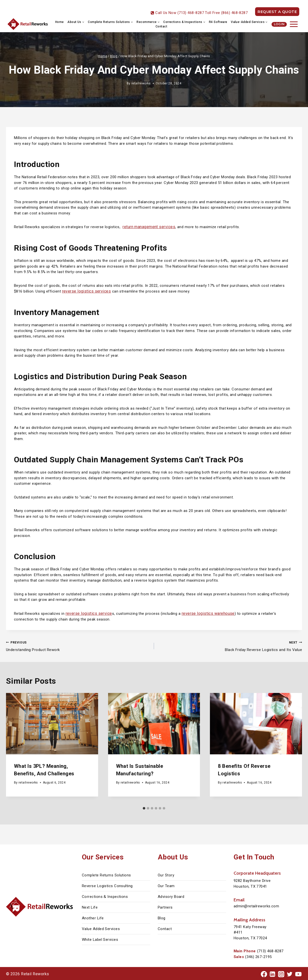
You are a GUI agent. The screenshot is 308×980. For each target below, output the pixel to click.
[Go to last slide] (13, 747)
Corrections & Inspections (105, 896)
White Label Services (100, 939)
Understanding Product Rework (78, 645)
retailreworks (141, 83)
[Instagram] (281, 973)
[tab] (144, 807)
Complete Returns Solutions (106, 874)
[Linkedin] (273, 973)
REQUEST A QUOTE (277, 12)
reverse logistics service (87, 613)
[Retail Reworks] (28, 24)
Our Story (166, 874)
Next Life (90, 906)
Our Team (166, 885)
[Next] (295, 747)
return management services (148, 227)
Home (60, 22)
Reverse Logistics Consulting (107, 885)
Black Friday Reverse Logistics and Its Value (230, 645)
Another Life (93, 917)
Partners (165, 906)
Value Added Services (101, 928)
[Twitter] (290, 973)
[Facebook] (264, 973)
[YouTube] (298, 973)
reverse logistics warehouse (202, 613)
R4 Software (218, 22)
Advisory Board (171, 896)
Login (279, 24)
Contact (161, 26)
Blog (162, 917)
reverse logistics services (84, 291)
